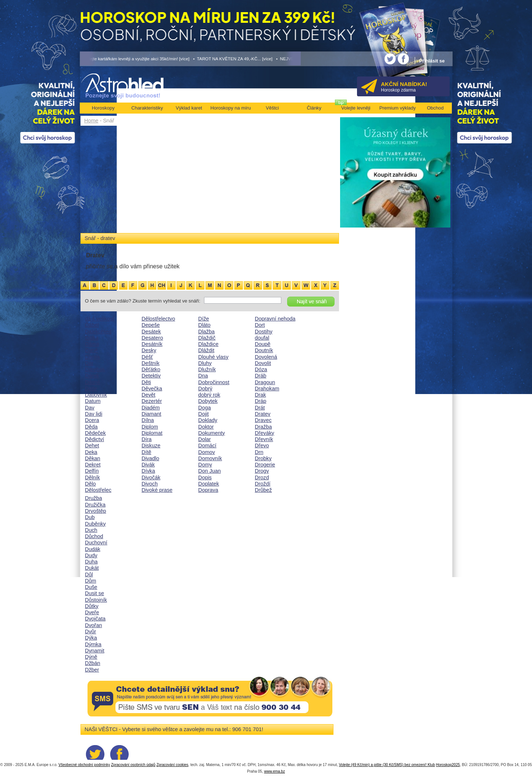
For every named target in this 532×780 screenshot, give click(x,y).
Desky (149, 350)
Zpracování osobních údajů (133, 765)
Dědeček (95, 433)
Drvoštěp (96, 511)
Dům (90, 581)
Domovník (210, 458)
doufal (262, 338)
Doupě (263, 344)
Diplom (150, 427)
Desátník (152, 344)
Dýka (91, 638)
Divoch (150, 484)
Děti (146, 382)
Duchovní (96, 543)
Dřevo (262, 446)
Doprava (208, 490)
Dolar (204, 439)
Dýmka (93, 644)
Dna (203, 376)
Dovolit (263, 363)
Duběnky (95, 524)
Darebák (95, 369)
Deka (91, 452)
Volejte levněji (356, 108)
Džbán (93, 663)
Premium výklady (398, 108)
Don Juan (210, 471)
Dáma (92, 344)
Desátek (151, 332)
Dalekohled (98, 332)
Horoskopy (103, 108)
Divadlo (150, 458)
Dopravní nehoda (275, 319)
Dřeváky (265, 433)
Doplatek (209, 484)
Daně (91, 350)
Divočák (151, 477)
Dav (90, 408)
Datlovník (96, 395)
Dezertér (152, 401)
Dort (260, 325)
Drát (260, 408)
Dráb (260, 376)
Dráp (260, 401)
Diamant (151, 414)
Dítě (146, 452)
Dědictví (94, 439)
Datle (91, 389)
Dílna (148, 420)
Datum (93, 401)
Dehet (92, 446)
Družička (95, 505)
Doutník (264, 350)
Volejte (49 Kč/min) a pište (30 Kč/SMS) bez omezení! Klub (387, 765)
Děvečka (152, 389)
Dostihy (264, 332)
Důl (89, 575)
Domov (207, 452)
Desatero (152, 338)
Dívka (148, 471)
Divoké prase (157, 490)
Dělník (92, 477)
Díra (147, 439)
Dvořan (93, 625)
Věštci (272, 108)
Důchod (94, 536)
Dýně (91, 657)
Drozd (262, 477)
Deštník (151, 363)
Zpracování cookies (172, 765)
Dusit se (94, 593)
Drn (259, 452)
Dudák (93, 549)
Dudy (91, 555)
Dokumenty (212, 433)
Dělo (90, 484)
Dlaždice (208, 344)
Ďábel (92, 325)
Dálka (92, 338)
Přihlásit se (432, 61)
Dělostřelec (98, 490)
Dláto (204, 325)
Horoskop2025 (448, 765)
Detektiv (151, 376)
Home (91, 121)
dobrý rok (209, 395)
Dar (89, 363)
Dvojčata (95, 619)
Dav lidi (94, 414)
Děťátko (151, 369)
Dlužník (207, 369)
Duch (91, 530)
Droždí (263, 484)
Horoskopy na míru (231, 108)
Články (314, 108)
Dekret (93, 465)
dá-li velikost (99, 319)
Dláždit (206, 350)
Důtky (92, 606)
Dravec (263, 420)
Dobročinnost (214, 382)
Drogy (262, 471)
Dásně (93, 382)
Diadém (151, 408)
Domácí (207, 446)
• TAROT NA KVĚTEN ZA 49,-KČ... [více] (233, 59)
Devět (149, 395)
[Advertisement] (210, 181)
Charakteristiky (147, 108)
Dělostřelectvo (158, 319)
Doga (204, 408)
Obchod (435, 108)
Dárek (92, 376)
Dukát (92, 568)
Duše (91, 587)
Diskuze (151, 446)
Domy (205, 465)
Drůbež (263, 490)
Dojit (203, 414)
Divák (148, 465)
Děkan (93, 458)
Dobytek (208, 401)
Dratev (263, 414)
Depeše (151, 325)
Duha (91, 562)
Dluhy (205, 363)
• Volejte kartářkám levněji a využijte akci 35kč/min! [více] (135, 59)
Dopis (205, 477)
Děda (91, 427)
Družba (93, 498)
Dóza (261, 369)
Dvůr (90, 631)
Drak (260, 395)
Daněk (93, 357)
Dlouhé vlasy (213, 357)
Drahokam (267, 389)
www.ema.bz (274, 771)
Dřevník (264, 439)
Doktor (206, 427)
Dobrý (205, 389)
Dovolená (266, 357)
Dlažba (206, 332)
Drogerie (265, 465)
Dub (90, 517)
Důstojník (96, 600)
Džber (92, 670)
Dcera (92, 420)
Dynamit (95, 651)
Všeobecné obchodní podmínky (84, 765)
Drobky (263, 458)
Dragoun (265, 382)
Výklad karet (189, 108)
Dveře (92, 612)
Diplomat (152, 433)
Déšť (147, 357)
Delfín (92, 471)
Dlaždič (207, 338)
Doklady (208, 420)
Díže (204, 319)
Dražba (263, 427)
